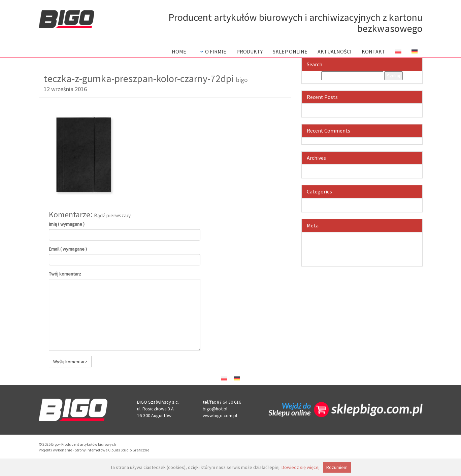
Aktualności (335, 51)
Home (179, 51)
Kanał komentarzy (369, 249)
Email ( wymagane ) (68, 249)
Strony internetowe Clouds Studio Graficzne (112, 450)
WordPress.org (369, 256)
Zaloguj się (369, 236)
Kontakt (373, 51)
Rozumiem (337, 467)
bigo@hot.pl (215, 409)
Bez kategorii (369, 202)
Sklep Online (290, 51)
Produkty (250, 51)
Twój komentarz (65, 274)
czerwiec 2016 (369, 168)
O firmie (212, 51)
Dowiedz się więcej (301, 467)
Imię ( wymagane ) (67, 224)
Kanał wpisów (369, 243)
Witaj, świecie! (369, 107)
